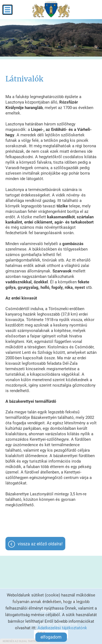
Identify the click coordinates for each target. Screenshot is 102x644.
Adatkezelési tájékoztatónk (62, 628)
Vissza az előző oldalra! (40, 544)
